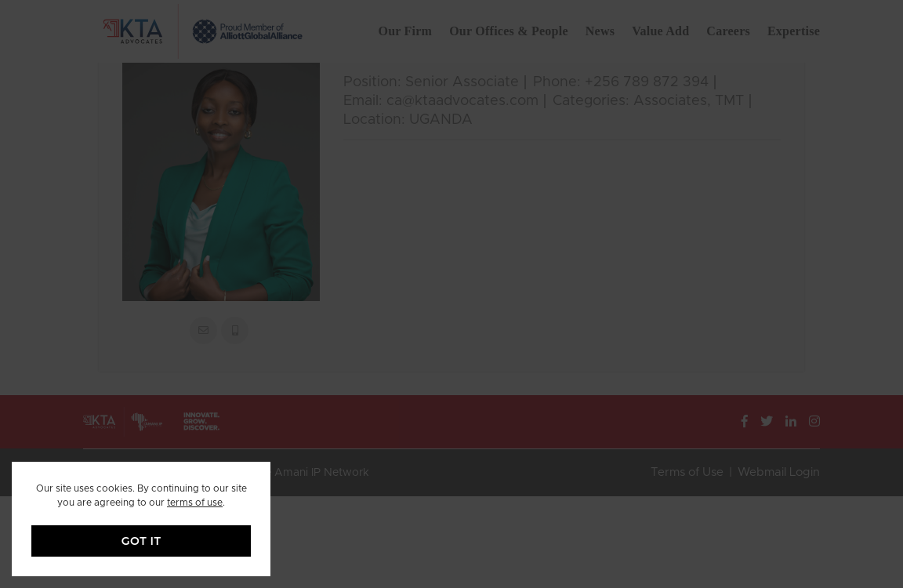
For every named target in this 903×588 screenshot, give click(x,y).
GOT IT (141, 541)
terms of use (195, 503)
